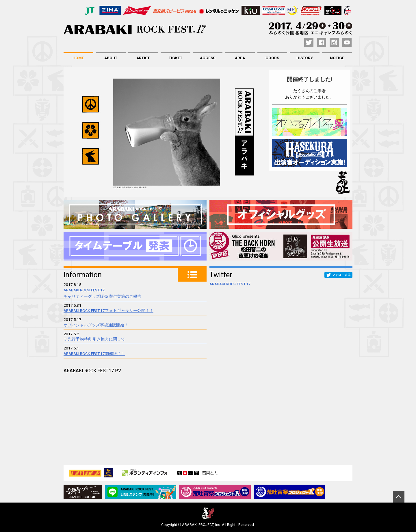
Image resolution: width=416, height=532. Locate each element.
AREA (240, 58)
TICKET (175, 58)
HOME (78, 58)
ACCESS (208, 58)
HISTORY (305, 58)
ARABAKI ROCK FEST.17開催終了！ (94, 354)
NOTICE (337, 58)
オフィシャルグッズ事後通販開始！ (96, 325)
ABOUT (111, 58)
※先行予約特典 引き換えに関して (94, 339)
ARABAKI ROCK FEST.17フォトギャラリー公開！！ (108, 310)
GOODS (272, 58)
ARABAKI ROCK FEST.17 (230, 284)
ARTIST (143, 58)
